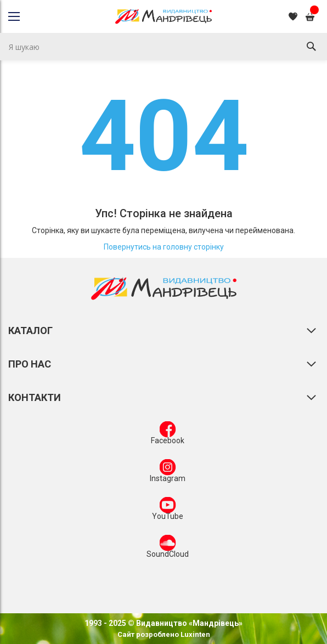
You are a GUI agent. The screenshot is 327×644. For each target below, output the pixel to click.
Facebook (168, 435)
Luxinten (194, 634)
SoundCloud (168, 549)
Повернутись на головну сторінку (164, 247)
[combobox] (163, 47)
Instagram (168, 473)
